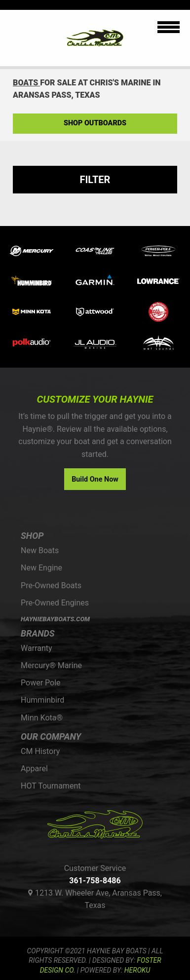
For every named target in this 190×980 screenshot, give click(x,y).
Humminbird (42, 700)
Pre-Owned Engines (55, 603)
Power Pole (41, 683)
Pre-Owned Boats (51, 585)
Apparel (34, 769)
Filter (95, 180)
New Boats (40, 550)
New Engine (41, 568)
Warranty (37, 648)
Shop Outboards (95, 123)
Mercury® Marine (51, 665)
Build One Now (95, 479)
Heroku (137, 970)
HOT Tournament (51, 786)
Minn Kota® (42, 718)
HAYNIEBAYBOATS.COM (55, 619)
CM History (40, 751)
